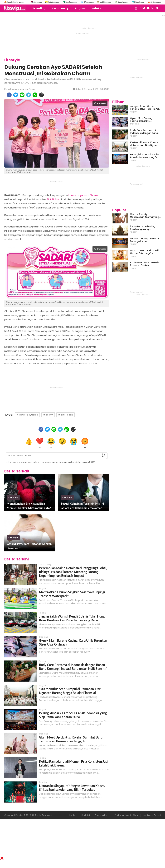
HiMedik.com (139, 2)
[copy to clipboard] (41, 95)
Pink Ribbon (53, 199)
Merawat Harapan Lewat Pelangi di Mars (145, 240)
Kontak (73, 815)
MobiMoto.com (106, 2)
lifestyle (13, 497)
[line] (22, 95)
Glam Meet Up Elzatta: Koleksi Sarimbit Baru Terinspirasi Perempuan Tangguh (71, 739)
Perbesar (100, 103)
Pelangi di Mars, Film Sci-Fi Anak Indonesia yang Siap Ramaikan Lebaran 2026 (73, 715)
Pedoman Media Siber (126, 815)
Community (60, 8)
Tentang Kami (102, 815)
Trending (39, 8)
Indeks (96, 8)
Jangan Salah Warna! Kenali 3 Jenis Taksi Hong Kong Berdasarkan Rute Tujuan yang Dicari (72, 618)
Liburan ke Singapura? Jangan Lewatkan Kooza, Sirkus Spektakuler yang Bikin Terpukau (72, 788)
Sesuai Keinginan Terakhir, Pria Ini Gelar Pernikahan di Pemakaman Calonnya (82, 506)
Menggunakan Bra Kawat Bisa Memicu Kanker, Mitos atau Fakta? (29, 506)
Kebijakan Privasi (152, 815)
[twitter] (16, 95)
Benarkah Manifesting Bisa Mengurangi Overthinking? (143, 228)
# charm (48, 415)
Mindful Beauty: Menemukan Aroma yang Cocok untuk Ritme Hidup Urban (145, 216)
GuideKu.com (123, 2)
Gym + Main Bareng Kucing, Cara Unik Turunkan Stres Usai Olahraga (142, 120)
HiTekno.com (89, 2)
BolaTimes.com (71, 2)
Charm (94, 195)
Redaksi (86, 815)
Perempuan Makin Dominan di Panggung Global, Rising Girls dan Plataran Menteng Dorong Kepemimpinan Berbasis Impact (73, 572)
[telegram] (29, 95)
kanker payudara (78, 195)
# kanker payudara (27, 415)
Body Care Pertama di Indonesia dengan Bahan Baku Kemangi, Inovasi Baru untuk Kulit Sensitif (73, 667)
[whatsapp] (35, 95)
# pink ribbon (66, 415)
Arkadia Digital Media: (15, 2)
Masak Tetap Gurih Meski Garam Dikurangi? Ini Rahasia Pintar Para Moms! (144, 252)
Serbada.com (156, 2)
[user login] (136, 9)
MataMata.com (54, 2)
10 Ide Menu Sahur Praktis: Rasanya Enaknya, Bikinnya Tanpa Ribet (145, 264)
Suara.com (38, 2)
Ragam (80, 8)
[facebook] (9, 95)
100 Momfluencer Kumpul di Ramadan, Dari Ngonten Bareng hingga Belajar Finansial (70, 691)
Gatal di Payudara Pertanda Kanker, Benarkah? (29, 546)
